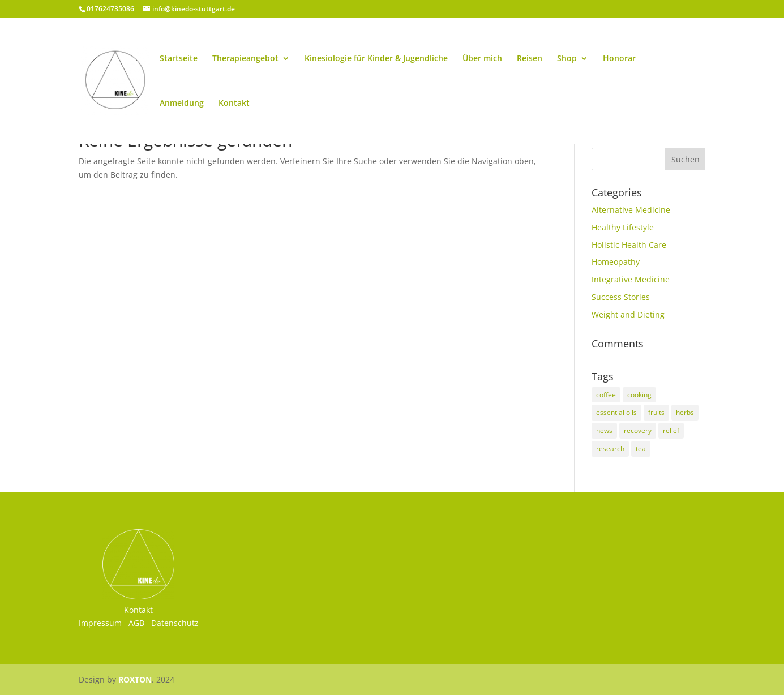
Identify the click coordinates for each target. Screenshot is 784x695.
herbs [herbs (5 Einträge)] (685, 412)
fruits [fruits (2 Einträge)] (656, 412)
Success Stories (621, 297)
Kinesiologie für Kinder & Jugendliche (376, 59)
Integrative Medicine (631, 279)
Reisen (530, 59)
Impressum (100, 623)
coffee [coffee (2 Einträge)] (606, 395)
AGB (136, 623)
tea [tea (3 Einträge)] (641, 449)
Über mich (482, 59)
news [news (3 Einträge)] (604, 430)
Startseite (179, 59)
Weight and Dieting (628, 314)
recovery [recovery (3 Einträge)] (638, 430)
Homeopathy (616, 262)
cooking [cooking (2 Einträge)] (639, 395)
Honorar (619, 59)
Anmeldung (182, 104)
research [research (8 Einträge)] (610, 449)
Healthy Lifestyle (623, 227)
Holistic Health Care (629, 245)
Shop (567, 59)
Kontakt (234, 104)
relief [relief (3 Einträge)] (671, 430)
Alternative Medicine (631, 210)
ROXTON (135, 679)
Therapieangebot (245, 59)
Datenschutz (175, 623)
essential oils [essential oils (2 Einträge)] (616, 412)
